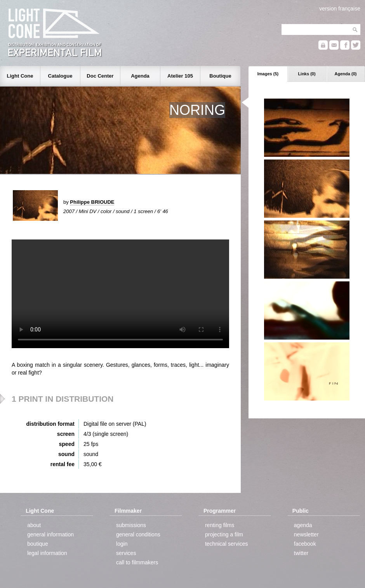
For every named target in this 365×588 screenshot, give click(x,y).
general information (50, 534)
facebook (305, 544)
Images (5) (268, 74)
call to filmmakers (137, 562)
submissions (131, 525)
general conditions (138, 534)
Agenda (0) (346, 74)
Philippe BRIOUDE (92, 202)
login (122, 544)
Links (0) (307, 74)
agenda (303, 525)
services (126, 553)
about (34, 525)
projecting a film (224, 534)
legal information (47, 553)
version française (340, 9)
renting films (220, 525)
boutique (38, 544)
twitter (301, 553)
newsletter (306, 534)
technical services (227, 544)
